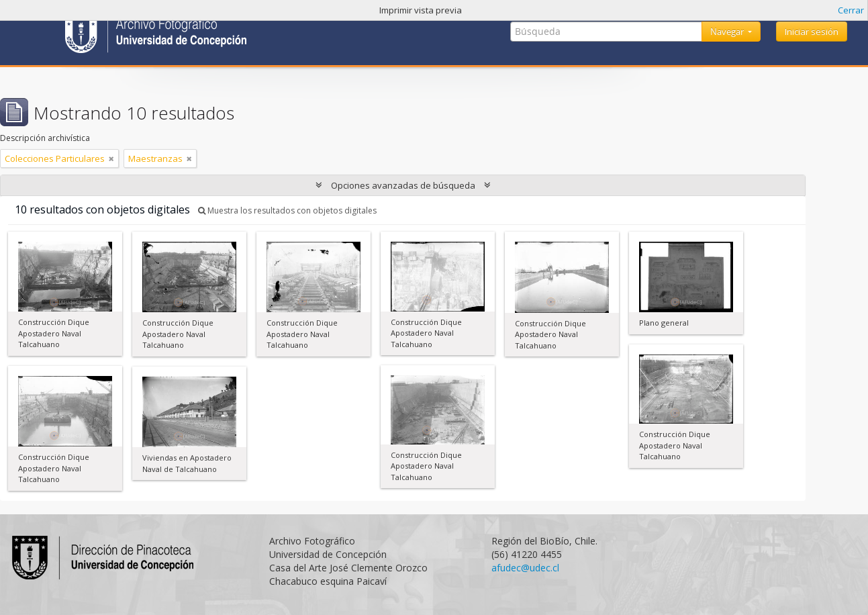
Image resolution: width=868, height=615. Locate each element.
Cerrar (851, 10)
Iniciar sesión (812, 32)
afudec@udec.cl (525, 568)
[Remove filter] (111, 158)
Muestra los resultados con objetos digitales (287, 210)
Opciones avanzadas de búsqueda (403, 185)
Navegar (728, 32)
